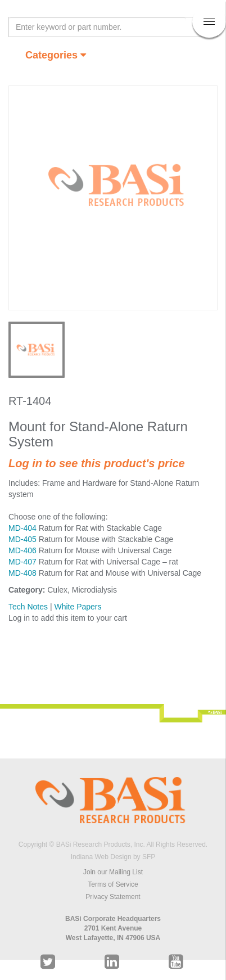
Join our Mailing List (113, 872)
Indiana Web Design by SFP (113, 857)
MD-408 (22, 573)
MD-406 (22, 550)
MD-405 (22, 539)
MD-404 (22, 528)
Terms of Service (113, 884)
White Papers (78, 607)
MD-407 (22, 562)
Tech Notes (28, 607)
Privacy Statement (113, 897)
